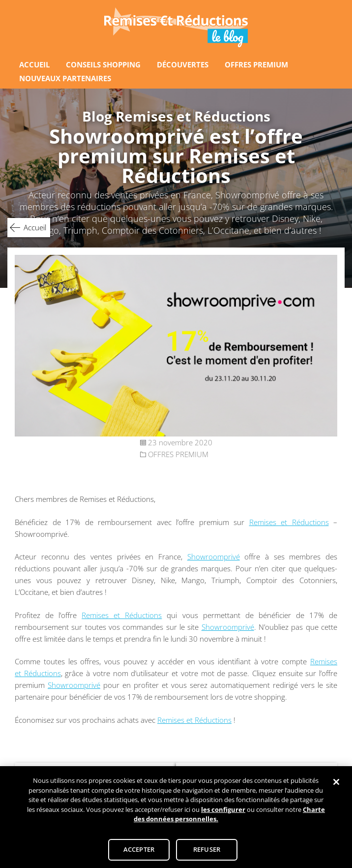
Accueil (35, 227)
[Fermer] (336, 786)
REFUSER (207, 853)
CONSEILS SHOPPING (103, 64)
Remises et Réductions (289, 522)
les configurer (223, 813)
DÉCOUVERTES (183, 64)
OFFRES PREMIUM (256, 64)
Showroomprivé (214, 557)
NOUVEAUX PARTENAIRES (65, 78)
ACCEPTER (139, 853)
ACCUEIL (34, 64)
